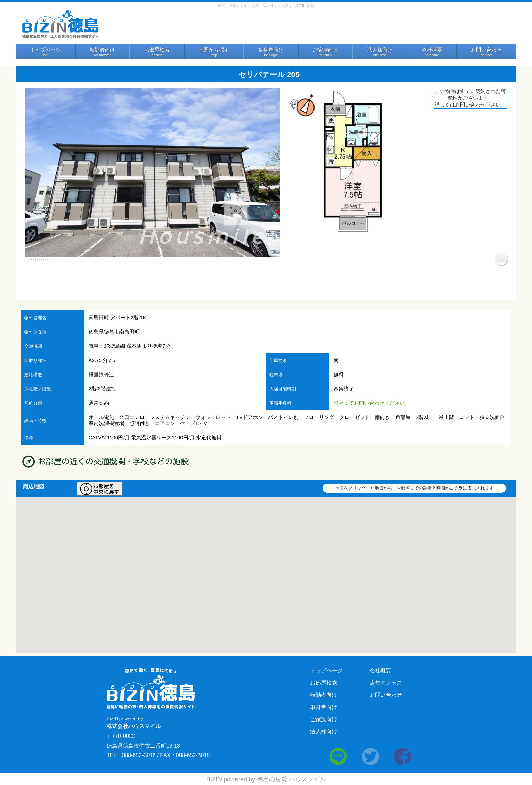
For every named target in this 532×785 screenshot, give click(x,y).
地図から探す (214, 50)
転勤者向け (102, 50)
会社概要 (432, 50)
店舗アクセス (386, 683)
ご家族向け (326, 50)
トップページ (45, 50)
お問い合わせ (486, 50)
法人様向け (380, 50)
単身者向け (271, 50)
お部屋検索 (157, 50)
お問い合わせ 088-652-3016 (349, 26)
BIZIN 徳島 (60, 24)
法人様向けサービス (443, 28)
